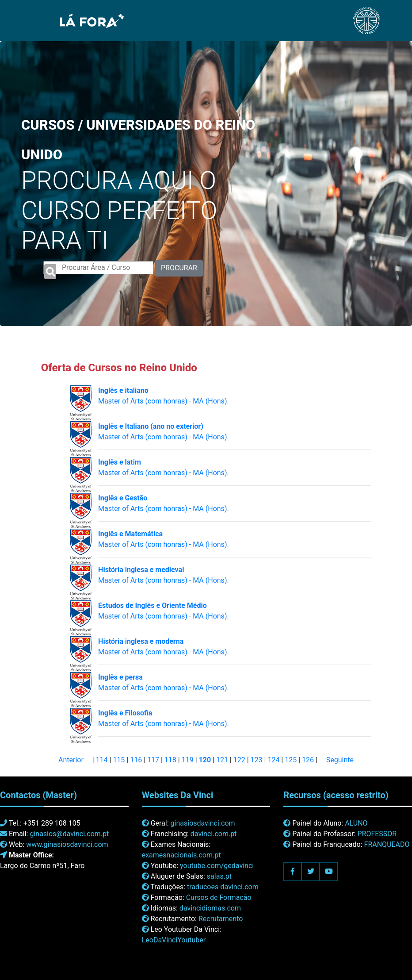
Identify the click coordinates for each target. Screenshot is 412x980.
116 (136, 760)
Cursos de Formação (219, 897)
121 (222, 760)
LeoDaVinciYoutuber (174, 940)
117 (153, 760)
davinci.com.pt (214, 834)
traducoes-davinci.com (223, 887)
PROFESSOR (377, 834)
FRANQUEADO (387, 844)
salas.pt (219, 876)
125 (291, 760)
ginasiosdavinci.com (203, 823)
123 (257, 760)
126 (308, 760)
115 (119, 760)
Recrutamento (221, 919)
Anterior (71, 760)
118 (170, 760)
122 (239, 760)
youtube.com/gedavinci (217, 866)
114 (102, 760)
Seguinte (340, 760)
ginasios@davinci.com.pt (69, 834)
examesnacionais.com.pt (181, 855)
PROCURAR (179, 268)
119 (188, 760)
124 (273, 760)
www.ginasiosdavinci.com (67, 844)
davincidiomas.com (210, 908)
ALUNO (356, 823)
